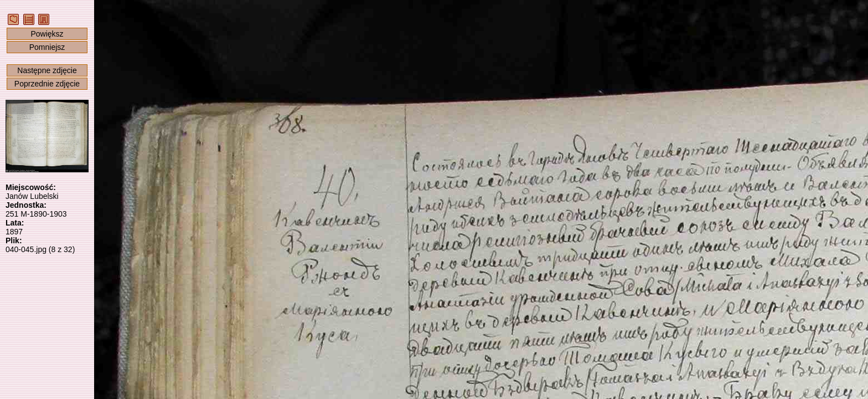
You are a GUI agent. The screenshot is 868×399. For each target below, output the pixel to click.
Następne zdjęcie (47, 70)
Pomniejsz (47, 47)
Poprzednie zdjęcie (47, 84)
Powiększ (47, 34)
